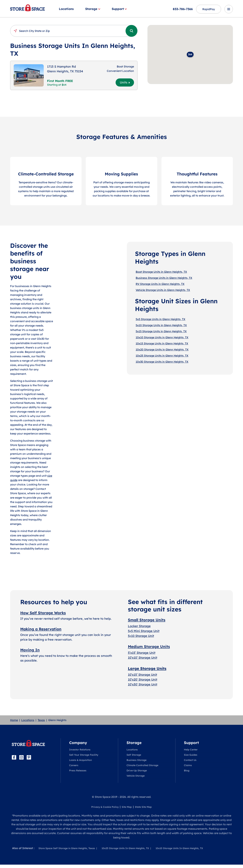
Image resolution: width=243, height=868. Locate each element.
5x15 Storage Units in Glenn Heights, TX (161, 331)
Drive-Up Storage (137, 771)
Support (119, 9)
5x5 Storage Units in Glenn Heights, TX (160, 319)
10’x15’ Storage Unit (143, 675)
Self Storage (134, 755)
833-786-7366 (183, 9)
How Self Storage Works (43, 613)
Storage (93, 9)
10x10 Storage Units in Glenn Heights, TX (162, 337)
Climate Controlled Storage (142, 765)
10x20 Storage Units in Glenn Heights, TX (162, 349)
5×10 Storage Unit (141, 636)
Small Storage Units (147, 620)
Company (78, 743)
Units (125, 82)
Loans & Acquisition (80, 760)
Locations (66, 9)
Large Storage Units (147, 668)
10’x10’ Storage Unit (143, 658)
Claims (188, 765)
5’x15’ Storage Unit (142, 653)
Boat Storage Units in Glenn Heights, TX (161, 272)
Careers (74, 765)
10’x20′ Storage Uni (142, 680)
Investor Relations (80, 750)
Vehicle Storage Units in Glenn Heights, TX (163, 290)
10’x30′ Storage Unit (143, 684)
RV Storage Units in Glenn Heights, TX (160, 284)
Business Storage (137, 760)
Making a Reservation (41, 629)
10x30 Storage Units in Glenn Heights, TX (162, 362)
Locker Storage (139, 626)
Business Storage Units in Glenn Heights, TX (164, 278)
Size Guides (191, 755)
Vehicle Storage (136, 776)
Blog (187, 771)
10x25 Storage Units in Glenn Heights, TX (162, 356)
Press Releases (78, 771)
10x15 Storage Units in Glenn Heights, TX (162, 343)
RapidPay (209, 9)
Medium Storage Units (149, 647)
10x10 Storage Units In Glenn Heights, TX (179, 848)
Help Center (191, 750)
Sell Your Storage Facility (84, 755)
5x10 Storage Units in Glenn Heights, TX (161, 325)
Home (14, 720)
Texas (41, 720)
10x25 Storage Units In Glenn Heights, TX (125, 848)
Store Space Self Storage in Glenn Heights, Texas (67, 848)
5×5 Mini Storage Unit (144, 631)
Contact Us (190, 760)
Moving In (30, 650)
